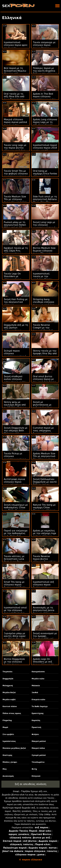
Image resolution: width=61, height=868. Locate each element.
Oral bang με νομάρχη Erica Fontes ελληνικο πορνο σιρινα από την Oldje (45, 175)
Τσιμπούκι (7, 672)
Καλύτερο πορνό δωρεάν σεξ (19, 808)
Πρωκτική (36, 727)
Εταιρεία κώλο (38, 700)
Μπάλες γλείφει (10, 762)
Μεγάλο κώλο (38, 679)
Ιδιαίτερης (7, 755)
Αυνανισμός (8, 776)
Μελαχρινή (8, 686)
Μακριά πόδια (38, 748)
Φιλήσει (35, 734)
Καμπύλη (36, 720)
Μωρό (5, 727)
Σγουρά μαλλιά (39, 755)
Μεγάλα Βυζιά (9, 693)
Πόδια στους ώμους (12, 713)
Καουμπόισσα (38, 672)
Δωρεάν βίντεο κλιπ (13, 795)
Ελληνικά (36, 776)
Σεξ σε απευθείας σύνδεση (31, 784)
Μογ (5, 769)
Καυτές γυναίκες (22, 811)
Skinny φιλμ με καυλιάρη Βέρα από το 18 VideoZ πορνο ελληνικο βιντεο (15, 406)
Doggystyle (8, 679)
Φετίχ (34, 769)
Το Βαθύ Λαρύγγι (40, 706)
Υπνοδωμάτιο (38, 762)
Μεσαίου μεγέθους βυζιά (14, 748)
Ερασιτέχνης (38, 713)
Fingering (7, 720)
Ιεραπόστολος (9, 741)
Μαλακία (36, 686)
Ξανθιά (35, 693)
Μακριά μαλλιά (39, 741)
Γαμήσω (26, 791)
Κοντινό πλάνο (10, 706)
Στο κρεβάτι (8, 734)
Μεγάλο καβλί (9, 700)
